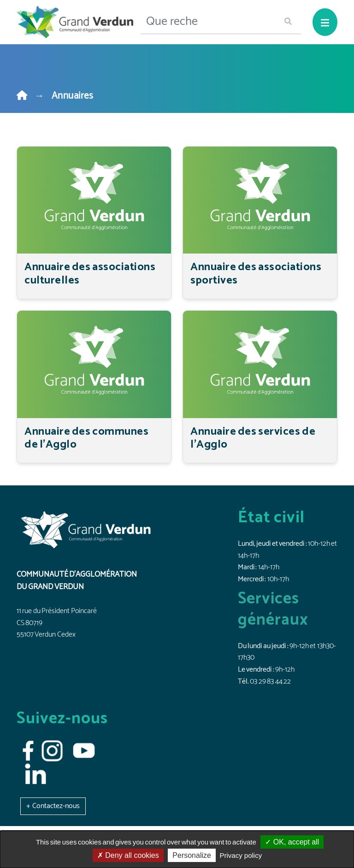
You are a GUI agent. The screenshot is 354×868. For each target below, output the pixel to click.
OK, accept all (292, 842)
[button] (53, 806)
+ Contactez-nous (53, 806)
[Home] (22, 96)
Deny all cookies (128, 855)
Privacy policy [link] (241, 855)
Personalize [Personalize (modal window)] (192, 855)
